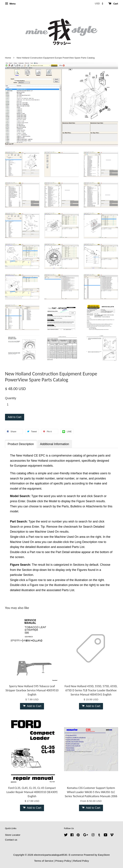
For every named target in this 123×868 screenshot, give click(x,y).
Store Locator (13, 835)
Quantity (11, 398)
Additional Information (54, 444)
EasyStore (104, 855)
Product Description (21, 444)
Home (8, 58)
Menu (10, 4)
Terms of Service (44, 861)
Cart (113, 4)
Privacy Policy (63, 861)
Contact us (11, 840)
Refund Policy (81, 861)
